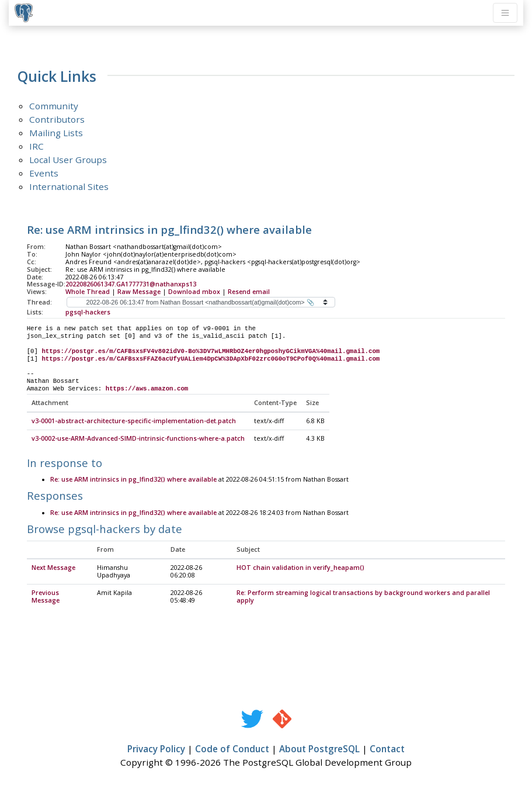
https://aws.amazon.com (147, 389)
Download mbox (194, 292)
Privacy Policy (156, 749)
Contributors (57, 119)
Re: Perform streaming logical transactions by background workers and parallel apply (363, 597)
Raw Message (139, 292)
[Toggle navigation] (505, 13)
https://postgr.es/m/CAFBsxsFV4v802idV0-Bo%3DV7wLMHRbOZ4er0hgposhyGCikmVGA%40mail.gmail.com (211, 351)
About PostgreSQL (319, 749)
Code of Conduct (232, 749)
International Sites (69, 186)
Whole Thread (88, 292)
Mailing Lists (56, 133)
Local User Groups (68, 160)
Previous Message (46, 597)
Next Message (53, 568)
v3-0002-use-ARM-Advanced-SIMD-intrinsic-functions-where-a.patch (138, 439)
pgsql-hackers (88, 312)
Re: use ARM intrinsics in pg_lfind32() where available (133, 480)
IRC (36, 146)
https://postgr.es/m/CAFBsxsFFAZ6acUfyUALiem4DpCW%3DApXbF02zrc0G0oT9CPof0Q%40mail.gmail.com (211, 359)
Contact (387, 749)
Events (44, 173)
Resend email (249, 292)
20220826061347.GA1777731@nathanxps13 (131, 284)
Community (54, 106)
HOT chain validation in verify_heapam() (300, 568)
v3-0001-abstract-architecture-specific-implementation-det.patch (134, 421)
